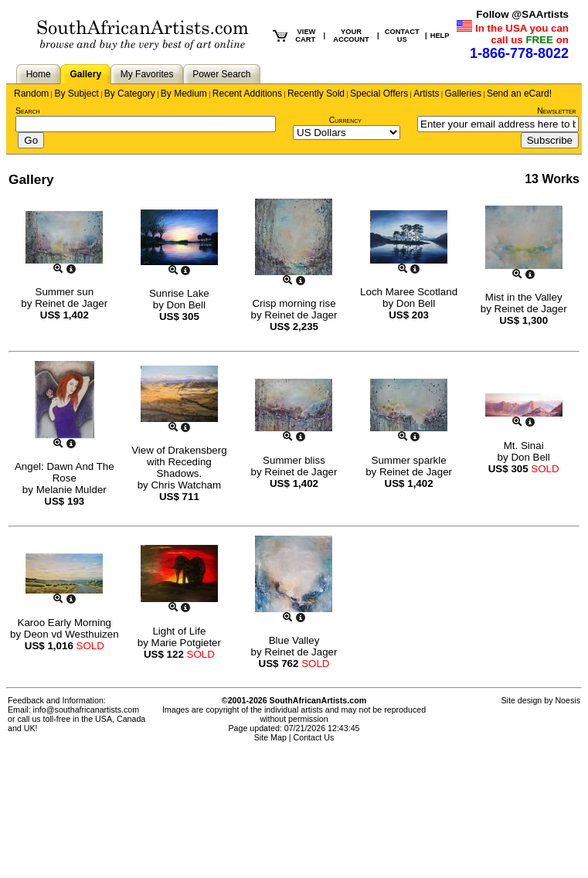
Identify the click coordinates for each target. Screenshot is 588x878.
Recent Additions (247, 94)
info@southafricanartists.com (87, 710)
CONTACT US (402, 36)
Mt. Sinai (524, 446)
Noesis (568, 700)
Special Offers (379, 94)
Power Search (221, 74)
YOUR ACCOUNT (351, 36)
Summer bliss (294, 460)
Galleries (463, 94)
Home (39, 74)
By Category (130, 94)
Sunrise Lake (179, 293)
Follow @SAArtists (522, 14)
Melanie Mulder (71, 490)
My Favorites (147, 74)
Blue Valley (294, 640)
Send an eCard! (519, 94)
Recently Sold (316, 94)
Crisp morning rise (294, 303)
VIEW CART (305, 36)
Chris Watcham (186, 485)
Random (31, 94)
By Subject (76, 94)
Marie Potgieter (186, 643)
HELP (440, 36)
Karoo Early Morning (65, 623)
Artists (426, 94)
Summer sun (65, 292)
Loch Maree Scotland (409, 292)
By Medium (184, 94)
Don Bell (186, 305)
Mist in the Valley (524, 297)
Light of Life (179, 631)
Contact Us (314, 737)
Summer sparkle (409, 460)
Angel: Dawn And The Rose (65, 472)
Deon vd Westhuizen (71, 634)
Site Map (270, 737)
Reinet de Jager (71, 303)
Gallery (85, 74)
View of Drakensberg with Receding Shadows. (179, 462)
